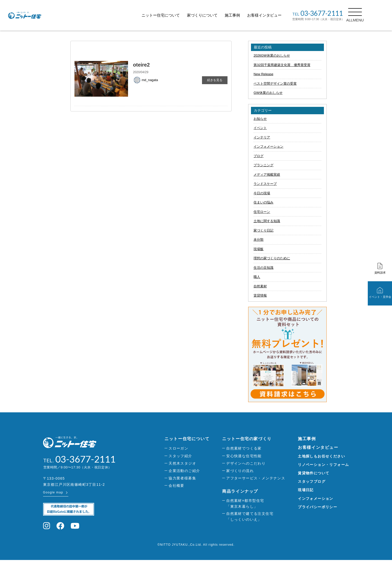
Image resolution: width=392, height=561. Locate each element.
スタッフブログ (312, 481)
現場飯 (258, 249)
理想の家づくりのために (272, 258)
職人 (257, 277)
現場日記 (306, 490)
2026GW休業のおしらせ (272, 55)
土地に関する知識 (267, 221)
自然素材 (260, 286)
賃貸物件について (314, 473)
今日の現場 (262, 193)
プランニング (263, 165)
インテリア (262, 137)
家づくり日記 (263, 230)
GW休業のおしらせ (268, 93)
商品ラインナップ (240, 491)
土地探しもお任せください (321, 456)
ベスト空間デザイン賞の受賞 (275, 84)
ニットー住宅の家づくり (247, 439)
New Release (263, 74)
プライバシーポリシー (318, 507)
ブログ (258, 156)
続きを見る (215, 80)
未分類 (258, 240)
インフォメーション (268, 146)
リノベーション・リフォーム (323, 465)
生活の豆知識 (263, 268)
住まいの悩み (263, 202)
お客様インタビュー (276, 15)
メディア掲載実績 (267, 175)
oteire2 (142, 65)
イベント (260, 128)
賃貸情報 (260, 295)
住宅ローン (262, 212)
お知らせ (260, 119)
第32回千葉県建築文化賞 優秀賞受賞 (282, 65)
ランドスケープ (265, 184)
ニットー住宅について (172, 15)
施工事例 (244, 15)
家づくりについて (214, 15)
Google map (53, 493)
